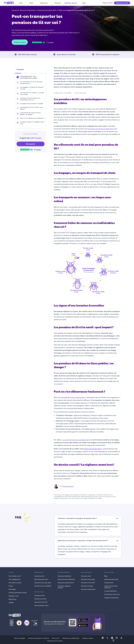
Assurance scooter (40, 599)
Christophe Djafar (68, 486)
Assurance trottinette (88, 583)
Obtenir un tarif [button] (122, 3)
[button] (103, 638)
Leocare (15, 10)
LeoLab (11, 602)
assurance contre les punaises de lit (101, 129)
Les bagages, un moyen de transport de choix (32, 88)
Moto (31, 3)
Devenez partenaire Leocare (18, 593)
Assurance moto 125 (41, 602)
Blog (106, 576)
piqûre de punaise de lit (93, 449)
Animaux (58, 3)
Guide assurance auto (111, 579)
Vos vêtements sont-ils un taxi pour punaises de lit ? (31, 83)
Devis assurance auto (41, 579)
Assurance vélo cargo (88, 579)
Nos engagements (15, 579)
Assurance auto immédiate (43, 586)
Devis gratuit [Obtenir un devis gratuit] (31, 144)
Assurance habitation (28, 10)
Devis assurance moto (41, 605)
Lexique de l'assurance (112, 598)
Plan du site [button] (56, 638)
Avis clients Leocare (15, 583)
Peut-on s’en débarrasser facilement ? (32, 118)
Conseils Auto (109, 583)
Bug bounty (12, 599)
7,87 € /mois (36, 138)
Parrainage (12, 589)
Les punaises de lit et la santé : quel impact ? (31, 108)
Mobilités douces (71, 3)
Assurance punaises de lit (47, 10)
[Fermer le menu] (90, 3)
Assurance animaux (87, 586)
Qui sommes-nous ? (15, 576)
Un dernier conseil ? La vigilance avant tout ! (32, 123)
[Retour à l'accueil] (23, 615)
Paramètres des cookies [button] (55, 641)
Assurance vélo (86, 576)
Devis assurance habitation (66, 579)
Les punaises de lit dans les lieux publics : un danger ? (30, 114)
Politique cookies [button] (88, 638)
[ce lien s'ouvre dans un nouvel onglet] (84, 620)
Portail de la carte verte (112, 594)
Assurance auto (39, 576)
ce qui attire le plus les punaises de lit (76, 440)
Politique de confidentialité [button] (71, 638)
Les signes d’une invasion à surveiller (32, 103)
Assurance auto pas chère (43, 583)
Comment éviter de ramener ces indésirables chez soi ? (30, 99)
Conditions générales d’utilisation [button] (39, 638)
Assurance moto (40, 595)
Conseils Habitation (111, 591)
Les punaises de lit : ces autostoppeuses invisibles (29, 77)
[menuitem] (31, 77)
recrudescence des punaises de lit (73, 397)
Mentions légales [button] (20, 638)
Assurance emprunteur (88, 589)
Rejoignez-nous (14, 596)
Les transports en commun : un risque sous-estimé (32, 93)
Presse (11, 586)
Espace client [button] (105, 3)
